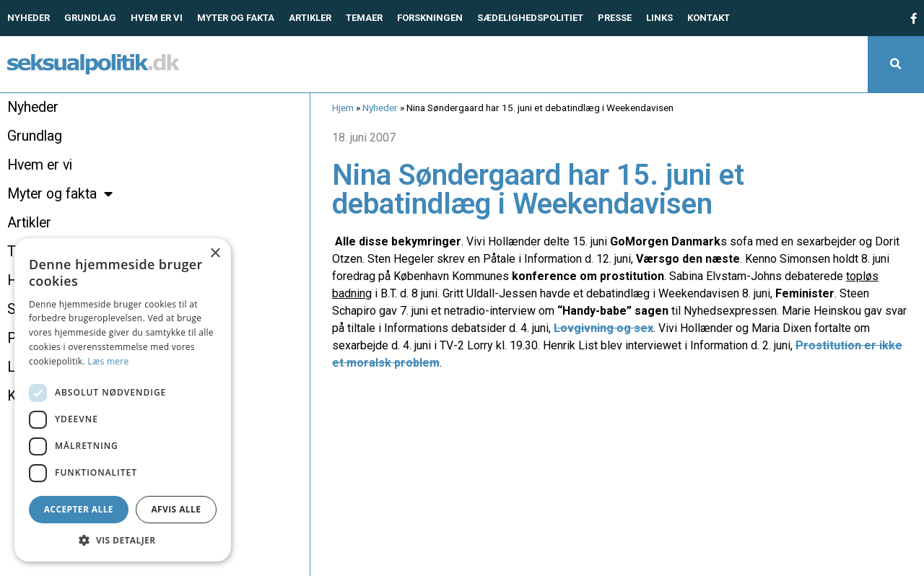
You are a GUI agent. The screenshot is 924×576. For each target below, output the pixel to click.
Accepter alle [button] (79, 509)
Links (659, 18)
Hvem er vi (157, 18)
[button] (896, 64)
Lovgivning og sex (603, 328)
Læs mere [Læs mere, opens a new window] (108, 361)
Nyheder (29, 18)
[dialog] (123, 400)
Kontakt (709, 18)
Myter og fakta (236, 18)
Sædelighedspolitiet (530, 18)
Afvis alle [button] (176, 509)
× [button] (215, 254)
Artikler (310, 18)
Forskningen (430, 18)
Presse (615, 18)
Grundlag (90, 18)
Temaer (364, 18)
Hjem (343, 108)
